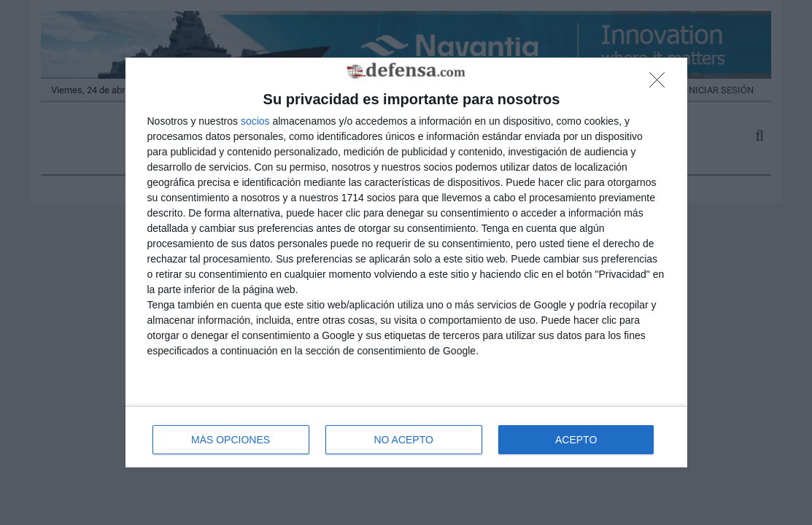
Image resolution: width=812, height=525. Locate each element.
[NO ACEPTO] (661, 84)
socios (255, 121)
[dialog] (406, 263)
